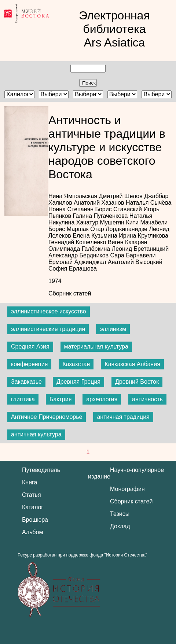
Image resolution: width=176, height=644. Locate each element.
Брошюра (35, 520)
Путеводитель (41, 470)
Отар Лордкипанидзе (120, 229)
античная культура (36, 434)
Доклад (120, 526)
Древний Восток (137, 382)
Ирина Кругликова (144, 236)
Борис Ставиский (119, 209)
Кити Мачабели (147, 222)
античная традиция (123, 417)
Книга (30, 482)
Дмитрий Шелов (121, 196)
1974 (55, 281)
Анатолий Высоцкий (135, 262)
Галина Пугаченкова (101, 216)
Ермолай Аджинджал (78, 262)
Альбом (32, 532)
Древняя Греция (78, 382)
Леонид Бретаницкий (140, 249)
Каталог (33, 507)
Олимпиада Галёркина (80, 249)
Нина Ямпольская (74, 196)
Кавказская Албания (132, 364)
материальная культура (96, 347)
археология (102, 399)
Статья (32, 495)
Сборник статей (70, 293)
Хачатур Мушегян (101, 222)
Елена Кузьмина (96, 236)
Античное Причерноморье (47, 417)
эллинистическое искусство (49, 311)
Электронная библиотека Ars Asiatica (114, 29)
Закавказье (26, 382)
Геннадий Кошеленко (78, 242)
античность (147, 399)
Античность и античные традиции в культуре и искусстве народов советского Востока (107, 147)
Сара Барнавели (133, 255)
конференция (29, 364)
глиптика (23, 399)
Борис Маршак (69, 229)
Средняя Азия (30, 347)
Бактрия (60, 399)
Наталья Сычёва (148, 203)
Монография (127, 489)
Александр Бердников (79, 255)
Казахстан (76, 364)
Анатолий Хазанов (100, 203)
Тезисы (120, 514)
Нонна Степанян (72, 209)
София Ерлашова (73, 269)
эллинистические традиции (48, 329)
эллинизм (113, 329)
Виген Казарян (128, 242)
